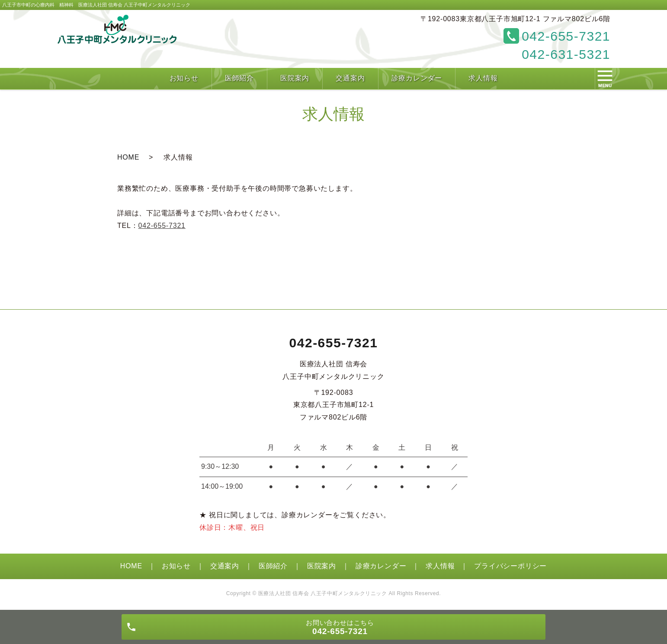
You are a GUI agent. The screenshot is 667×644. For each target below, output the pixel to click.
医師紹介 (273, 566)
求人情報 (440, 566)
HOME (128, 157)
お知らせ (176, 566)
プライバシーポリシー (510, 566)
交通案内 (225, 566)
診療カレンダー (381, 566)
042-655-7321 (162, 226)
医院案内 (322, 566)
